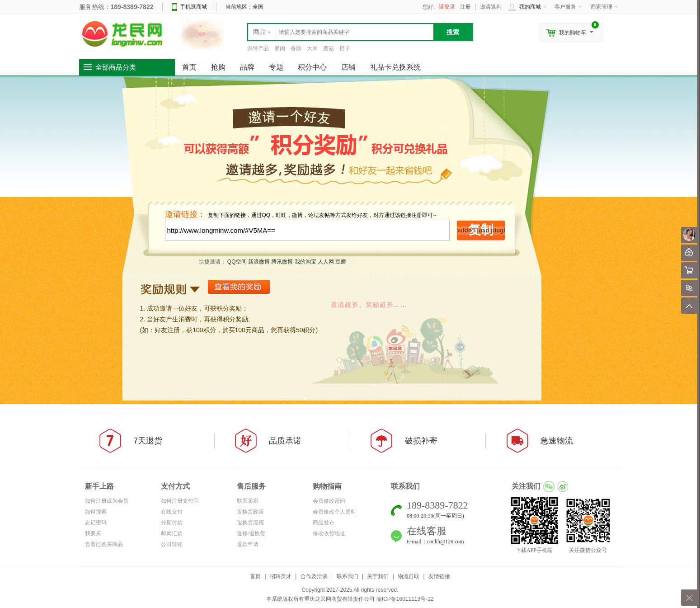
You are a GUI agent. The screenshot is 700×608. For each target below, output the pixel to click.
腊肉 (280, 48)
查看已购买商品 (104, 544)
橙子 (345, 48)
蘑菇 (329, 48)
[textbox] (341, 32)
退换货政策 (250, 512)
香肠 (296, 48)
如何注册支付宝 (180, 501)
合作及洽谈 (314, 576)
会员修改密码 (329, 501)
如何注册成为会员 (107, 501)
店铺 (348, 67)
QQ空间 (237, 262)
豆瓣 (341, 262)
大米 (312, 48)
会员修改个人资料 (334, 512)
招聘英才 (281, 576)
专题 (276, 67)
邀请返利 (491, 7)
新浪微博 (259, 262)
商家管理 (601, 7)
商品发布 (324, 523)
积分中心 (312, 67)
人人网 (326, 262)
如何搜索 (96, 512)
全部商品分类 (116, 67)
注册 (465, 7)
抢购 (218, 67)
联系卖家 (248, 501)
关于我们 (378, 576)
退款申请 (248, 544)
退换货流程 (250, 523)
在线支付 (172, 512)
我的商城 (530, 7)
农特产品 (258, 48)
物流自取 (409, 576)
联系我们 (348, 576)
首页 (255, 576)
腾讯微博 (282, 262)
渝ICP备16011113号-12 (405, 599)
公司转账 (172, 544)
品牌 (247, 67)
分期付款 (172, 523)
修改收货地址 (329, 533)
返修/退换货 (251, 533)
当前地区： (244, 7)
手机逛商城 (193, 7)
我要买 (93, 533)
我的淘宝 (305, 262)
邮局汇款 (172, 533)
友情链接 (439, 576)
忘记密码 (96, 523)
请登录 (447, 7)
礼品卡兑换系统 (395, 67)
